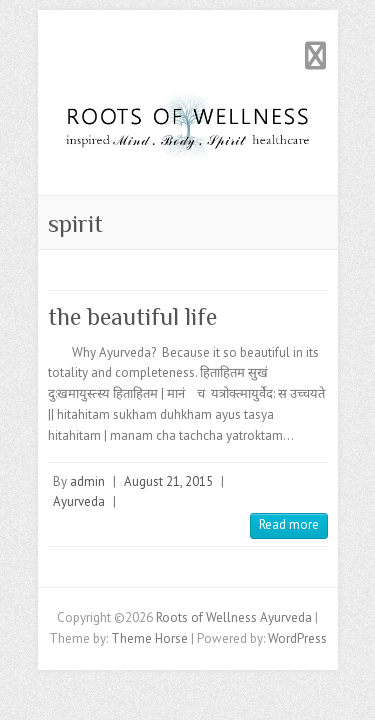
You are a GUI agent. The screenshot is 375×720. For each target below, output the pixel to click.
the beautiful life (132, 316)
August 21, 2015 (168, 481)
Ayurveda (79, 501)
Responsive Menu (316, 55)
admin (87, 481)
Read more (289, 524)
